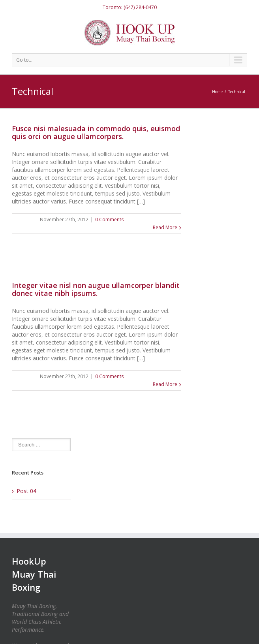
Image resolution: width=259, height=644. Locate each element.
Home (217, 92)
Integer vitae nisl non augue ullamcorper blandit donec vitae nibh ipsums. (96, 289)
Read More (165, 227)
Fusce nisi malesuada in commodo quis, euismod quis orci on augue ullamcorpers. (96, 132)
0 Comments (109, 219)
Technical (237, 92)
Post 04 (26, 491)
